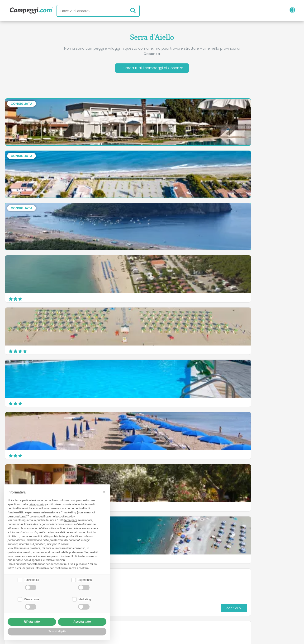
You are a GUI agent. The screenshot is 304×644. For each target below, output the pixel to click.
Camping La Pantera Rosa (185, 372)
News (127, 585)
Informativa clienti (170, 613)
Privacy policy (130, 613)
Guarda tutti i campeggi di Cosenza (152, 69)
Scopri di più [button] (57, 631)
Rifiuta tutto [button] (32, 622)
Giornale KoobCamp (161, 585)
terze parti (71, 520)
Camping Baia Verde (28, 372)
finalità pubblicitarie (52, 536)
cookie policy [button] (66, 516)
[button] (104, 491)
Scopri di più (281, 348)
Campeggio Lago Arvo (182, 320)
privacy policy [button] (37, 504)
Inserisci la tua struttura (135, 605)
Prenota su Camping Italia (193, 605)
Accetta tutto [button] (82, 622)
